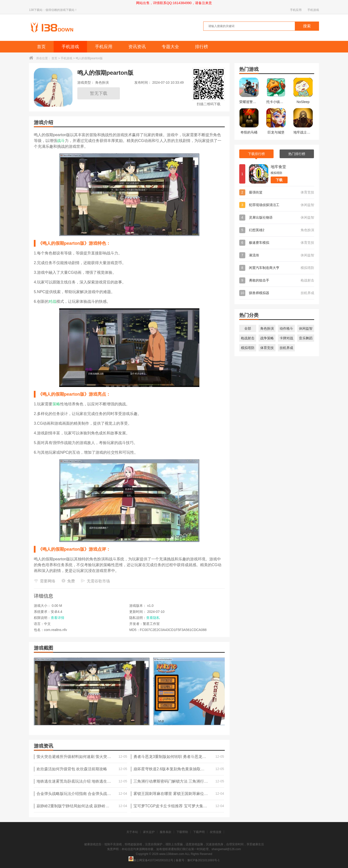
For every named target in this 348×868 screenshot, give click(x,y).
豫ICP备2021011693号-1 (203, 860)
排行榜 (202, 47)
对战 (52, 301)
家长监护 (149, 832)
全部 (248, 328)
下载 (279, 180)
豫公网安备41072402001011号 (151, 860)
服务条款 (166, 832)
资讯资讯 (137, 47)
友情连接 (216, 832)
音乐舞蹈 (306, 338)
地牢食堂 (278, 167)
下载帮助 (182, 832)
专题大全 (170, 47)
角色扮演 (267, 328)
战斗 (61, 141)
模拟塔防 (248, 348)
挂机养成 (286, 348)
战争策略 (267, 338)
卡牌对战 (286, 338)
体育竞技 (267, 348)
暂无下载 (99, 93)
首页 (41, 47)
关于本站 (132, 832)
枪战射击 (248, 338)
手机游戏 (313, 10)
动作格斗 (286, 328)
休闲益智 (306, 328)
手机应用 (296, 10)
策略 (56, 404)
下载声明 (199, 832)
